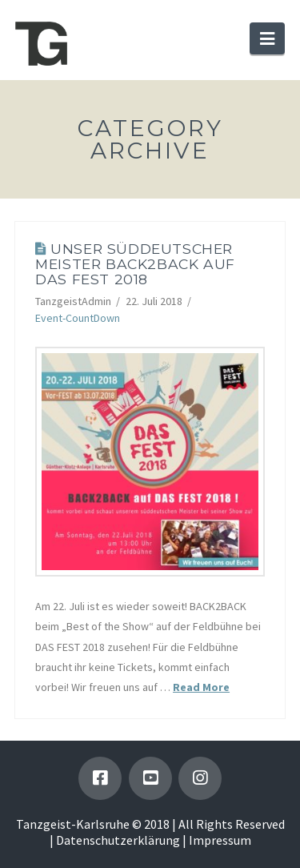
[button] (267, 38)
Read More (201, 687)
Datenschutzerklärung (118, 840)
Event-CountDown (78, 318)
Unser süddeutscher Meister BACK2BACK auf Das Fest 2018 (135, 264)
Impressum (220, 840)
